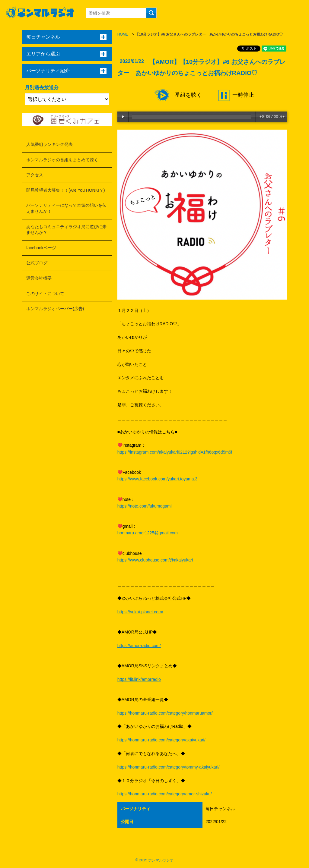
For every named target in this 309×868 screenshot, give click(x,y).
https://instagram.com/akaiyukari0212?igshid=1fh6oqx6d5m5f (175, 452)
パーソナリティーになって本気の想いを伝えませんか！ (66, 208)
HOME (123, 34)
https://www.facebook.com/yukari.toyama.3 (157, 479)
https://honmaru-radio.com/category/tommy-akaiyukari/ (168, 767)
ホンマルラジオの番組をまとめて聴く (62, 160)
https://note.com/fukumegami (145, 506)
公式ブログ (37, 263)
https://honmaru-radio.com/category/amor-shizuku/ (165, 794)
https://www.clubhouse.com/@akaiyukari (155, 560)
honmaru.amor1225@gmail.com (148, 533)
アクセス (35, 175)
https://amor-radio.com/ (139, 646)
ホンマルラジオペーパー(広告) (55, 309)
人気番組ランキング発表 (49, 144)
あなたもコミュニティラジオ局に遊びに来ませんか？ (66, 230)
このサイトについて (45, 294)
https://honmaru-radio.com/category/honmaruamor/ (165, 713)
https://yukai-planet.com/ (140, 612)
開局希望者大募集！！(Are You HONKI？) (66, 190)
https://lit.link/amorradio (139, 679)
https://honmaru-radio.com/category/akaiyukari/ (161, 740)
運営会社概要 (39, 278)
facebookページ (41, 248)
